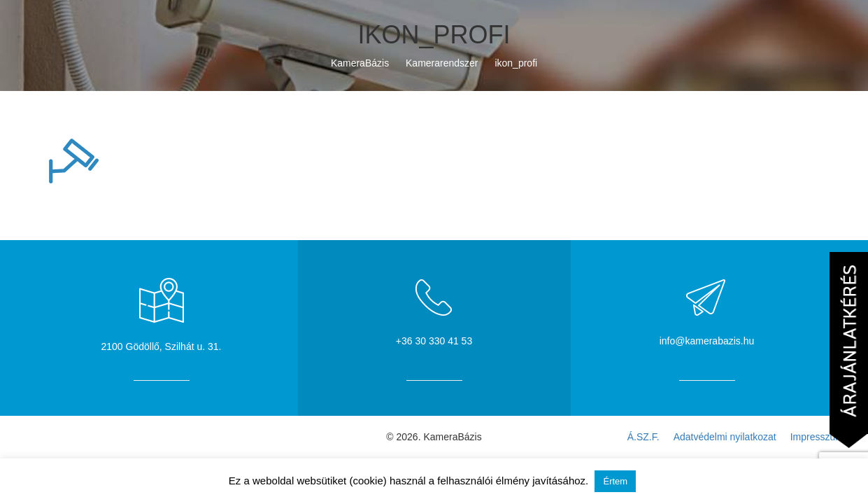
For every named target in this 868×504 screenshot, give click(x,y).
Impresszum (817, 437)
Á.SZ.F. (643, 437)
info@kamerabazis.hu (707, 341)
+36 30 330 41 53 (434, 341)
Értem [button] (615, 481)
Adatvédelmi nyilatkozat (725, 437)
